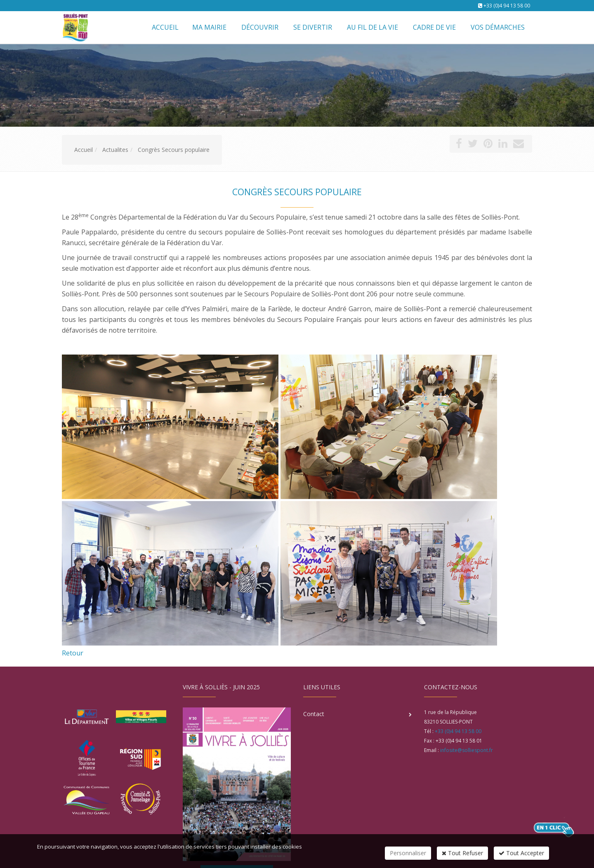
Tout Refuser (462, 853)
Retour (73, 653)
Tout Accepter (521, 853)
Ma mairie (209, 27)
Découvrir (260, 27)
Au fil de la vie (372, 27)
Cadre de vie (434, 27)
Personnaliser (408, 853)
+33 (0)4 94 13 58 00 (507, 6)
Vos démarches (498, 27)
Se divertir (313, 27)
